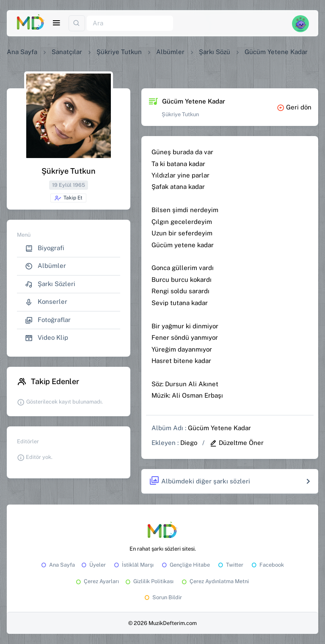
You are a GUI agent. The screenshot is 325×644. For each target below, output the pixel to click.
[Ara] (130, 23)
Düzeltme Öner (237, 443)
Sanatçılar (67, 52)
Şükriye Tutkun (119, 52)
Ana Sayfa (22, 52)
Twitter (230, 565)
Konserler (46, 302)
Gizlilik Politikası (149, 581)
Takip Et (68, 198)
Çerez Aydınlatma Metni (215, 581)
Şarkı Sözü (215, 52)
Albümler (170, 52)
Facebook (267, 565)
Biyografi (45, 248)
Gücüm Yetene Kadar (219, 428)
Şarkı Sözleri (50, 284)
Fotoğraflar (48, 320)
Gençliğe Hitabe (185, 565)
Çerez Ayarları (97, 581)
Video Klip (47, 338)
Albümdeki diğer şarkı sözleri (200, 481)
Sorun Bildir (162, 597)
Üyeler (93, 565)
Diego (189, 443)
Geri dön (294, 107)
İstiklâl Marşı (133, 565)
